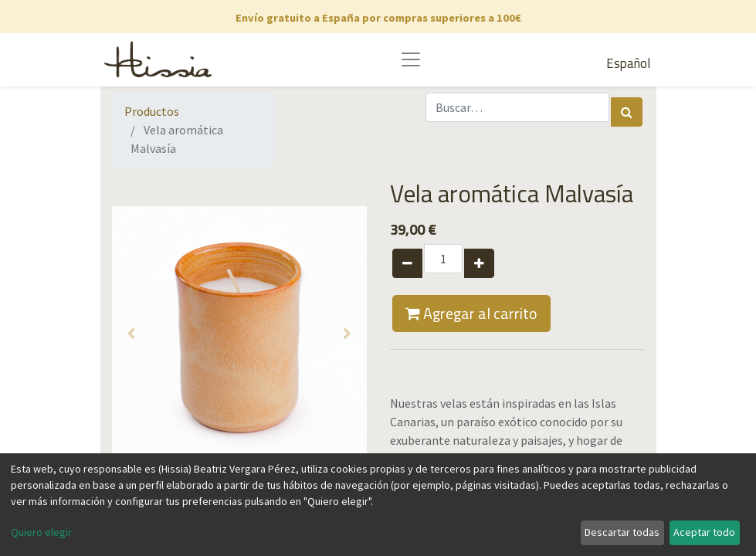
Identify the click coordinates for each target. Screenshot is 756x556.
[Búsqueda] (627, 112)
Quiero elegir (41, 532)
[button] (131, 334)
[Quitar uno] (407, 263)
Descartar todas (622, 532)
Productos (152, 111)
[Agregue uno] (479, 263)
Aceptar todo (704, 532)
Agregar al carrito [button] (471, 313)
